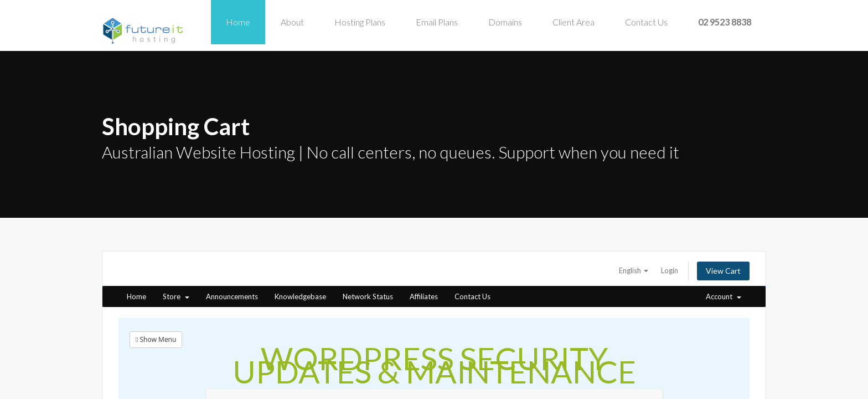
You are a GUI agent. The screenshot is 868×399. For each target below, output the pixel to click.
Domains (505, 22)
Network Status (368, 296)
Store (176, 296)
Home (238, 22)
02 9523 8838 (725, 22)
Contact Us (646, 22)
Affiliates (424, 296)
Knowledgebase (300, 296)
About (292, 22)
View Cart (723, 271)
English (634, 270)
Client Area (573, 22)
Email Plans (437, 22)
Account (724, 296)
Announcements (232, 296)
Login (670, 270)
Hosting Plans (360, 22)
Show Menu (156, 339)
